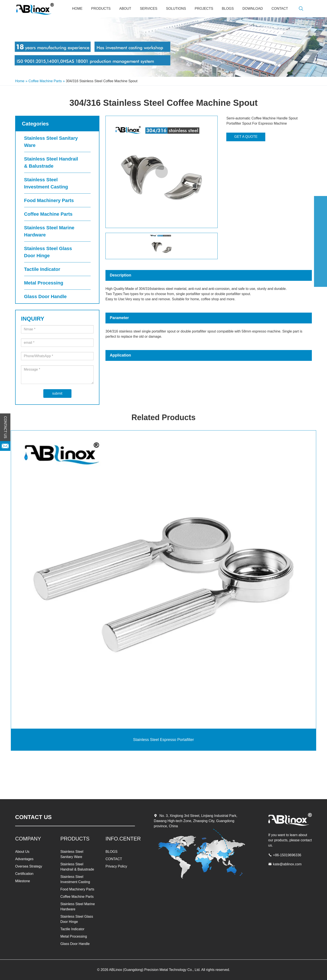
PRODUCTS (101, 9)
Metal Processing (44, 283)
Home (77, 9)
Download (253, 9)
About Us (22, 852)
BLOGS (228, 9)
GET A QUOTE (246, 137)
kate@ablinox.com (287, 864)
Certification (24, 874)
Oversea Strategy (29, 866)
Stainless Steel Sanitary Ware (51, 142)
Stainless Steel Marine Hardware (49, 231)
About (125, 9)
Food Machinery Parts (49, 200)
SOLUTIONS (176, 9)
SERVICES (149, 9)
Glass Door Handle (45, 296)
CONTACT (280, 9)
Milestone (23, 881)
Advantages (24, 859)
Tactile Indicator (42, 269)
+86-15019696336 (287, 855)
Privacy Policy (116, 866)
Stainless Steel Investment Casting (46, 183)
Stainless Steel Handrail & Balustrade (51, 162)
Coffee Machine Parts (45, 81)
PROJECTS (204, 9)
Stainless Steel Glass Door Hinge (48, 252)
